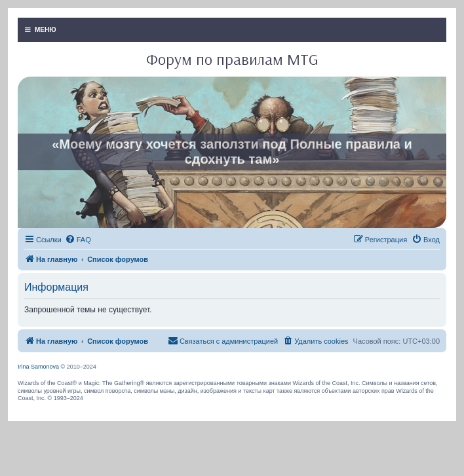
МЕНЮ (41, 30)
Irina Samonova (38, 367)
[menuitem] (78, 240)
